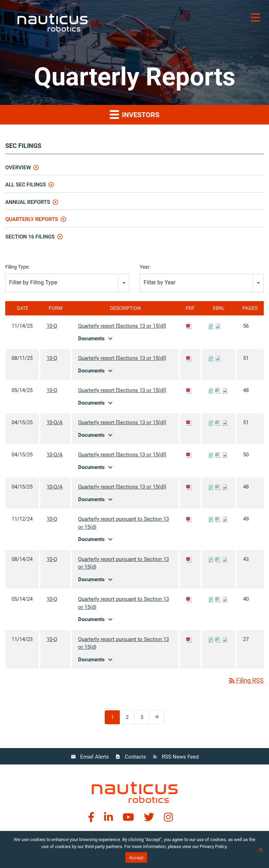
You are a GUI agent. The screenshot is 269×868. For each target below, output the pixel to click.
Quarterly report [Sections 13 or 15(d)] (122, 326)
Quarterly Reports (32, 219)
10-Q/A (55, 422)
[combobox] (67, 283)
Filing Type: (17, 267)
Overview (18, 168)
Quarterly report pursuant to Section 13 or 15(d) (123, 523)
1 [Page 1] (115, 719)
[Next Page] (157, 717)
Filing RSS (246, 680)
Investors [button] (134, 114)
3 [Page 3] (144, 719)
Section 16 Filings (30, 237)
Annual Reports (28, 202)
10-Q (52, 326)
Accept (136, 858)
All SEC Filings (26, 185)
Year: (145, 267)
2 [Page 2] (130, 719)
